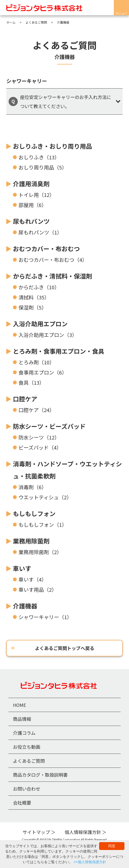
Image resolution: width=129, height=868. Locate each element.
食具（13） (31, 382)
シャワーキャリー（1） (45, 617)
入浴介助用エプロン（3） (48, 335)
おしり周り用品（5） (43, 167)
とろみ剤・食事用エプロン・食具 (59, 351)
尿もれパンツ (31, 221)
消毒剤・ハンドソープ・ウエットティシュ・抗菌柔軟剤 (67, 470)
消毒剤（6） (33, 487)
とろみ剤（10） (36, 362)
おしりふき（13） (39, 157)
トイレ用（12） (36, 195)
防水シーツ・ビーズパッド (49, 426)
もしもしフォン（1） (43, 525)
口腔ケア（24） (36, 410)
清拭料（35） (34, 297)
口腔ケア (25, 399)
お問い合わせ (27, 789)
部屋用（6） (33, 205)
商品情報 (22, 719)
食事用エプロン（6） (43, 372)
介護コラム (24, 733)
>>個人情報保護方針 (90, 862)
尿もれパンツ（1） (40, 232)
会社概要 (22, 803)
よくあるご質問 (29, 761)
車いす (22, 568)
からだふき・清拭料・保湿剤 (52, 276)
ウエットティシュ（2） (45, 497)
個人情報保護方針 (83, 832)
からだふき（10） (39, 287)
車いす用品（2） (38, 590)
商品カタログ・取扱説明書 (40, 775)
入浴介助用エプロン (40, 324)
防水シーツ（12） (39, 437)
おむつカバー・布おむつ (46, 249)
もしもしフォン (34, 513)
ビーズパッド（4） (40, 447)
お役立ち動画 (27, 747)
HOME (20, 705)
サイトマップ (36, 832)
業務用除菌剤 (31, 541)
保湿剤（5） (33, 307)
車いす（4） (33, 579)
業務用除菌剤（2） (40, 552)
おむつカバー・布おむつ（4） (53, 260)
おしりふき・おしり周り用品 (52, 146)
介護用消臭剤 (31, 184)
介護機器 (25, 606)
